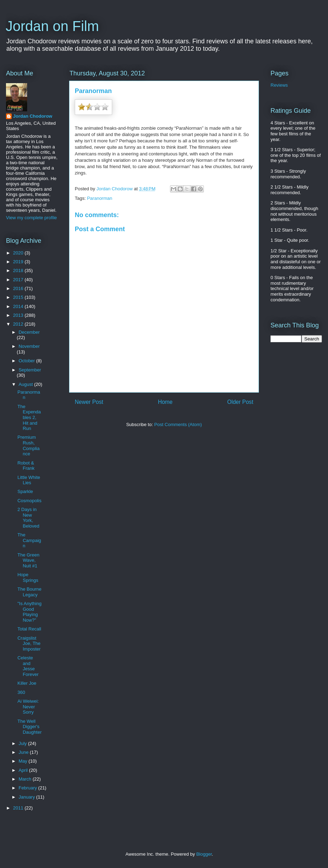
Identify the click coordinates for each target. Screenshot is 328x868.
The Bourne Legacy (29, 592)
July (23, 743)
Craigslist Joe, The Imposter (29, 644)
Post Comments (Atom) (178, 424)
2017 (19, 280)
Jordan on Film (52, 26)
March (26, 779)
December (29, 332)
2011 (19, 808)
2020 (19, 253)
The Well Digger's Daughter (29, 727)
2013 (19, 315)
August (26, 384)
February (29, 788)
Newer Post (89, 402)
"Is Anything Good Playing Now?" (29, 612)
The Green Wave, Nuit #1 (28, 560)
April (24, 770)
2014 (19, 306)
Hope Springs (28, 577)
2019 (19, 262)
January (28, 797)
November (29, 346)
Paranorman (100, 198)
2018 (19, 270)
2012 (19, 324)
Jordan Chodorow (33, 116)
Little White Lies (29, 480)
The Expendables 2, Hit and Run (29, 417)
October (28, 361)
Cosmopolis (29, 501)
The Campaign (29, 540)
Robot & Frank (26, 466)
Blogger (204, 854)
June (24, 752)
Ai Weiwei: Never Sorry (28, 707)
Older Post (240, 402)
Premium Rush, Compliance (28, 445)
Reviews (279, 85)
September (30, 370)
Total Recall (29, 629)
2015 (19, 297)
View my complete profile (31, 218)
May (24, 761)
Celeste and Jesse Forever (28, 666)
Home (165, 402)
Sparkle (25, 491)
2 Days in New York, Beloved (28, 518)
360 (21, 692)
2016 (19, 288)
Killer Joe (27, 683)
